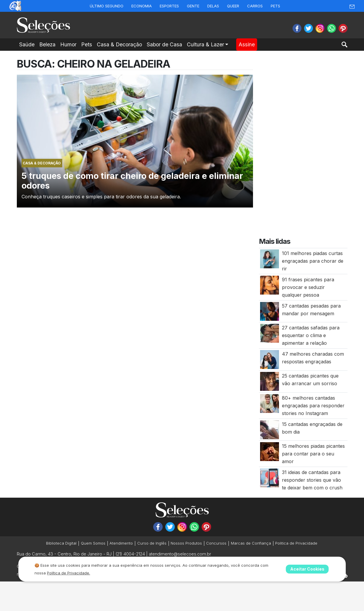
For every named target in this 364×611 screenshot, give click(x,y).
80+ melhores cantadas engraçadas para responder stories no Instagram (313, 406)
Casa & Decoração (119, 44)
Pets (275, 6)
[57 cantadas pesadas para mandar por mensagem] (270, 311)
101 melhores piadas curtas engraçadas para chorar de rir (313, 261)
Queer (233, 6)
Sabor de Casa (164, 44)
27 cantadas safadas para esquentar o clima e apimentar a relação (311, 335)
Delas (213, 6)
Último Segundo (107, 6)
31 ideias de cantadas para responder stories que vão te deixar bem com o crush (312, 480)
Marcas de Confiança (251, 543)
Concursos (216, 543)
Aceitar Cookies (307, 569)
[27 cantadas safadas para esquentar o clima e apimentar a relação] (270, 333)
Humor (68, 44)
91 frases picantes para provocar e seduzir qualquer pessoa (308, 287)
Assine (247, 44)
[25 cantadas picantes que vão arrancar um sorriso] (270, 381)
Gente (193, 6)
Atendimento (121, 543)
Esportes (169, 6)
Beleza (47, 44)
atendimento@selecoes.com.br (180, 554)
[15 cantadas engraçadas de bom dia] (270, 429)
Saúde (27, 44)
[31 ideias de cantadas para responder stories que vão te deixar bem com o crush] (270, 477)
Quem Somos (93, 543)
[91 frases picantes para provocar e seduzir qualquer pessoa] (270, 285)
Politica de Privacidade (296, 543)
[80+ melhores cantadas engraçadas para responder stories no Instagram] (270, 403)
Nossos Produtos (186, 543)
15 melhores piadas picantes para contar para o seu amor (313, 454)
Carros (255, 6)
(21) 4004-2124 (130, 554)
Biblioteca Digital (61, 543)
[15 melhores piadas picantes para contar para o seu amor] (270, 451)
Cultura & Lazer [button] (205, 44)
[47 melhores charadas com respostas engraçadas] (270, 359)
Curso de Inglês (152, 543)
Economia (142, 6)
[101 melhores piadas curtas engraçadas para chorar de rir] (270, 259)
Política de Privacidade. (68, 573)
